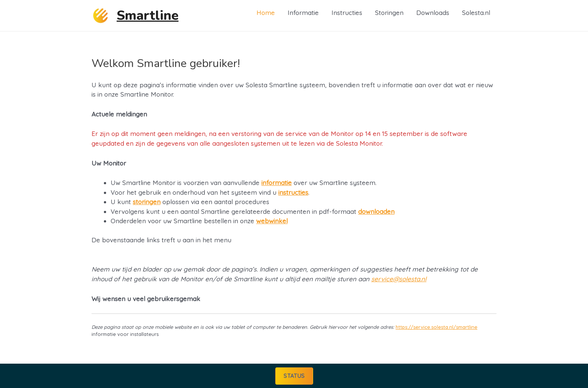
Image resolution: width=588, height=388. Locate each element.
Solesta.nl (476, 13)
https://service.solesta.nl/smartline (436, 327)
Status (294, 375)
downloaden (376, 211)
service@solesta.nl (399, 279)
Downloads (433, 13)
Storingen (389, 13)
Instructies (347, 13)
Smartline (148, 16)
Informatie (303, 13)
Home (266, 13)
